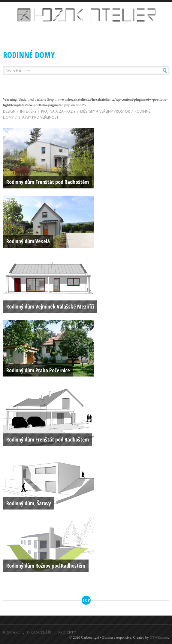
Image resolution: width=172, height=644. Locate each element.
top (86, 600)
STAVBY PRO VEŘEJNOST (36, 117)
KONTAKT (12, 632)
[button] (157, 71)
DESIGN (9, 111)
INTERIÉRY (26, 111)
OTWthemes (159, 637)
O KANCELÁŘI (39, 632)
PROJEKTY (67, 632)
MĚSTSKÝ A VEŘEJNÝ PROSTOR (103, 111)
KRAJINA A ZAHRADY (56, 111)
